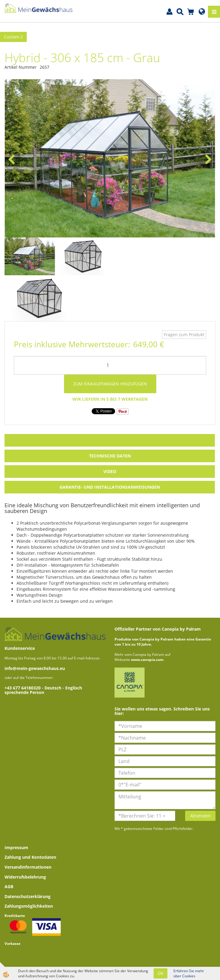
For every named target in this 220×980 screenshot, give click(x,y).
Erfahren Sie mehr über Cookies (189, 973)
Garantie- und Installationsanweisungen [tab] (110, 487)
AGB (9, 887)
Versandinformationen (28, 867)
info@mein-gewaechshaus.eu (35, 668)
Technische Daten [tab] (110, 456)
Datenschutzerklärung (27, 896)
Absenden (200, 816)
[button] (208, 160)
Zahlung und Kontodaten (30, 857)
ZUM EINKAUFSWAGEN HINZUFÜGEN (110, 384)
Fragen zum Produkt (184, 335)
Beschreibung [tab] (110, 440)
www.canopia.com (147, 660)
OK (160, 973)
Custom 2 (13, 37)
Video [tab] (110, 471)
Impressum (16, 847)
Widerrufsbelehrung (25, 877)
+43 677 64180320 (23, 688)
